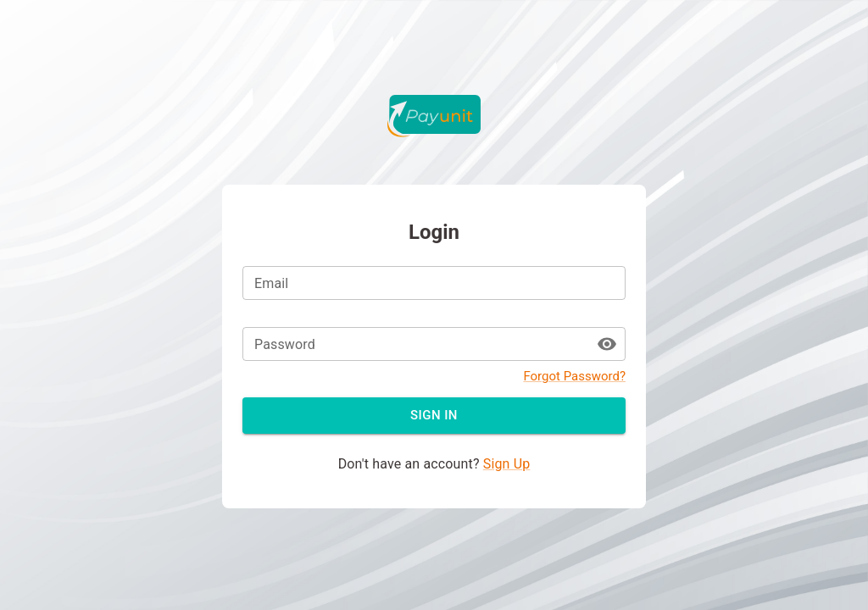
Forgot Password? (574, 376)
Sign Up (507, 464)
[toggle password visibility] (607, 344)
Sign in (434, 415)
